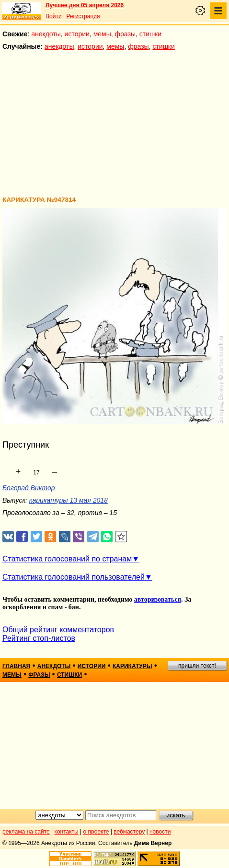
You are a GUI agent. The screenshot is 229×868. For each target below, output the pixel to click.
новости (160, 832)
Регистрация (83, 16)
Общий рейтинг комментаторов (58, 630)
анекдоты (46, 34)
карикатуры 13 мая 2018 (69, 500)
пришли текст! (197, 666)
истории (77, 34)
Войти (54, 16)
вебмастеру (129, 832)
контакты (67, 832)
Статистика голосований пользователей (74, 577)
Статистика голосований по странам (67, 559)
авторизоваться (158, 599)
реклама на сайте (26, 832)
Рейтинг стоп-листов (39, 638)
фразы (125, 34)
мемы (102, 34)
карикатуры (132, 666)
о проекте (96, 832)
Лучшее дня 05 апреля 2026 (85, 5)
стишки (150, 34)
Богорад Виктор (29, 488)
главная (16, 666)
